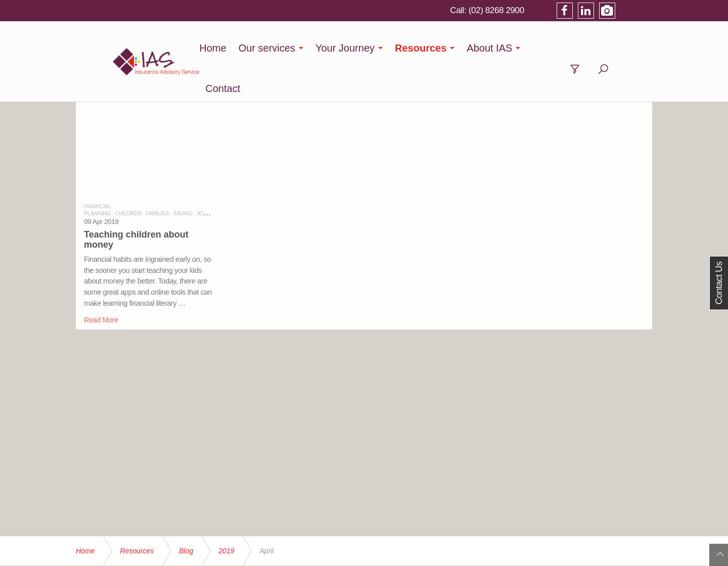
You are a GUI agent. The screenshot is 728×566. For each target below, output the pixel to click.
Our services (295, 48)
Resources (449, 48)
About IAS (518, 48)
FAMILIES (157, 173)
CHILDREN (128, 173)
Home (241, 48)
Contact (578, 48)
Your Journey (373, 48)
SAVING (183, 173)
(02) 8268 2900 (532, 10)
